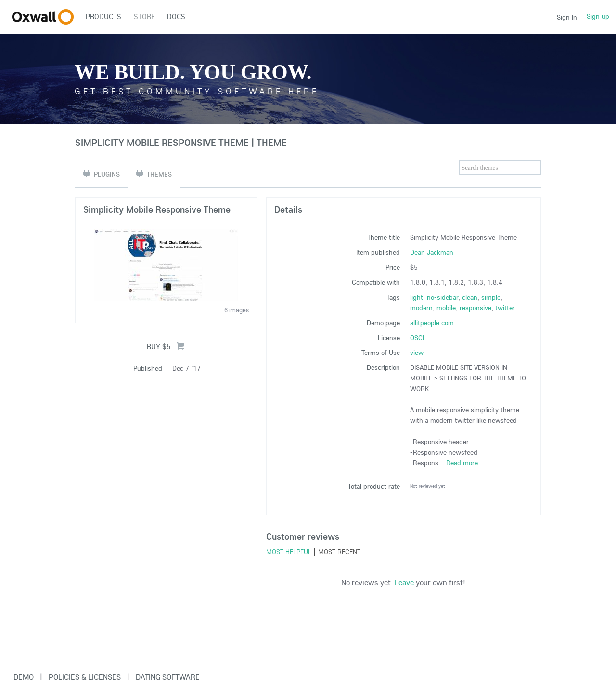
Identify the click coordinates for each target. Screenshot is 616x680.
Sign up (598, 16)
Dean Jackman (432, 252)
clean (470, 297)
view (417, 353)
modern (421, 308)
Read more (462, 463)
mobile (446, 308)
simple (491, 297)
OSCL (418, 338)
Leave (404, 582)
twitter (505, 308)
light (417, 297)
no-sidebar (443, 297)
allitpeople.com (432, 323)
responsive (475, 308)
